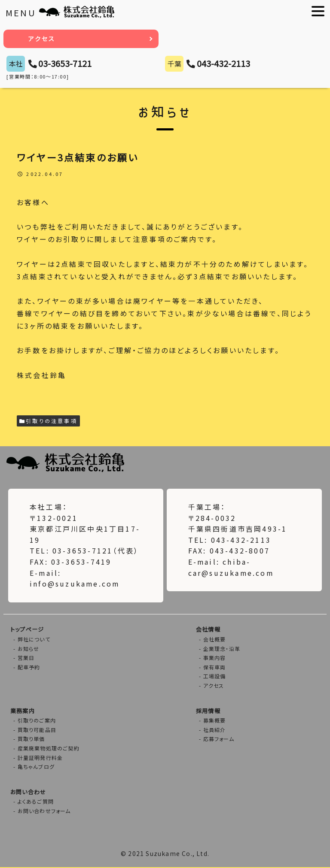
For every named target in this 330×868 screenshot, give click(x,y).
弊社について (34, 640)
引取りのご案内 (37, 721)
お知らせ (29, 649)
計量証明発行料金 (40, 758)
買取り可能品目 (37, 730)
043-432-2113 (223, 63)
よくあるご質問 (36, 802)
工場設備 (215, 677)
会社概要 (215, 640)
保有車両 (215, 667)
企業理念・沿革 (222, 649)
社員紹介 (215, 730)
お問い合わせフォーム (44, 812)
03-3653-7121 (65, 63)
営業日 (26, 658)
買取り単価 (31, 739)
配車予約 (29, 667)
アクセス (42, 39)
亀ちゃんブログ (36, 767)
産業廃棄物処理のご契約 (49, 749)
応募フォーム (219, 739)
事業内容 (215, 658)
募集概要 (215, 721)
